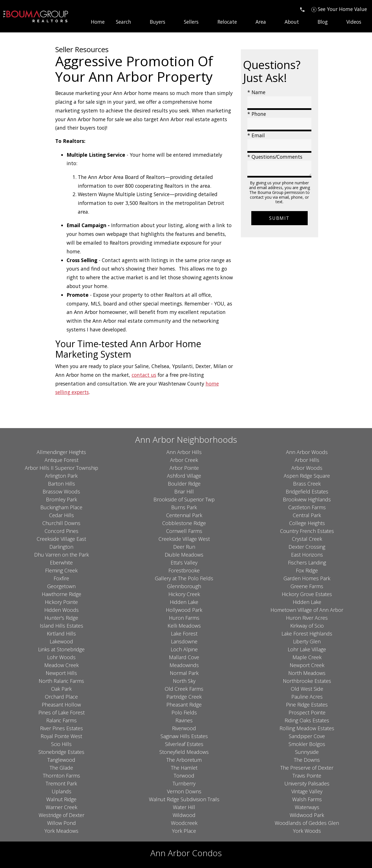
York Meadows (61, 831)
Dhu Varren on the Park (61, 555)
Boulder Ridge (184, 484)
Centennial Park (184, 515)
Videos (354, 22)
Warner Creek (61, 807)
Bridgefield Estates (307, 491)
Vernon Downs (184, 791)
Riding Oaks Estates (307, 720)
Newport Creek (307, 665)
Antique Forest (61, 460)
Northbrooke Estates (307, 681)
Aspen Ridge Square (307, 476)
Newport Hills (61, 673)
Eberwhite (61, 563)
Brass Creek (307, 484)
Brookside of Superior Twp (184, 499)
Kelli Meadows (184, 626)
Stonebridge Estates (61, 752)
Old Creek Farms (184, 689)
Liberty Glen (307, 641)
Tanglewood (61, 760)
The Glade (61, 768)
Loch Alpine (184, 649)
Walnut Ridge (61, 799)
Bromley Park (61, 499)
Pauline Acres (307, 697)
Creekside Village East (61, 539)
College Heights (307, 523)
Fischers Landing (307, 563)
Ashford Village (184, 476)
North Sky (184, 681)
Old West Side (307, 689)
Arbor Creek (184, 460)
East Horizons (307, 555)
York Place (184, 831)
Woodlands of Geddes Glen (307, 823)
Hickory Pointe (61, 602)
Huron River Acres (307, 618)
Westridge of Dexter (61, 815)
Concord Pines (61, 531)
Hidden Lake (184, 602)
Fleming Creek (61, 570)
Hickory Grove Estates (307, 594)
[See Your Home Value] (339, 9)
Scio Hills (61, 744)
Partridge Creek (184, 697)
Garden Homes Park (307, 578)
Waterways (307, 807)
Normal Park (184, 673)
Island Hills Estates (61, 626)
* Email (256, 135)
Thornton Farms (61, 776)
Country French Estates (307, 531)
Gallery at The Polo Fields (184, 578)
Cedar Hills (61, 515)
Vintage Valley (307, 791)
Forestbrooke (184, 570)
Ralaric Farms (61, 720)
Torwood (184, 776)
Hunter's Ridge (61, 618)
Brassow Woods (61, 491)
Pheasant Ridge (184, 705)
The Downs (307, 760)
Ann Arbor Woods (307, 452)
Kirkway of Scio (307, 626)
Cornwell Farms (184, 531)
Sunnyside (307, 752)
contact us (144, 375)
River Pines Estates (61, 728)
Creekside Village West (184, 539)
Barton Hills (61, 484)
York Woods (307, 831)
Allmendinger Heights (61, 452)
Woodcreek (184, 823)
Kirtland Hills (61, 634)
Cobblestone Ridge (184, 523)
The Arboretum (184, 760)
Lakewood (61, 641)
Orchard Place (61, 697)
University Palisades (307, 783)
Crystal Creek (307, 539)
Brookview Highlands (307, 499)
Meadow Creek (61, 665)
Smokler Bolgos (307, 744)
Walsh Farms (307, 799)
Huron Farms (184, 618)
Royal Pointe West (61, 736)
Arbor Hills (307, 460)
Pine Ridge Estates (307, 705)
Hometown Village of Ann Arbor (307, 610)
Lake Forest (184, 634)
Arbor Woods (307, 468)
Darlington (61, 547)
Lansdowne (184, 641)
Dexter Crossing (307, 547)
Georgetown (61, 586)
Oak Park (61, 689)
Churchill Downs (61, 523)
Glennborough (184, 586)
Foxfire (61, 578)
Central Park (307, 515)
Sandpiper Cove (307, 736)
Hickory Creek (184, 594)
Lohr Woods (61, 657)
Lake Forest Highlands (307, 634)
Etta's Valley (184, 563)
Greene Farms (307, 586)
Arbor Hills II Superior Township (61, 468)
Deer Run (184, 547)
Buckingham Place (61, 507)
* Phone (257, 114)
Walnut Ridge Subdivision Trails (184, 799)
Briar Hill (184, 491)
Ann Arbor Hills (184, 452)
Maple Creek (307, 657)
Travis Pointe (307, 776)
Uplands (61, 791)
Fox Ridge (307, 570)
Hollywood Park (184, 610)
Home (98, 22)
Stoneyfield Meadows (184, 752)
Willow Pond (61, 823)
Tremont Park (61, 783)
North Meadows (307, 673)
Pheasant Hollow (61, 705)
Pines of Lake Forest (61, 712)
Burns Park (184, 507)
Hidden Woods (61, 610)
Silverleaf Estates (184, 744)
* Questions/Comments (275, 157)
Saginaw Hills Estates (184, 736)
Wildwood (184, 815)
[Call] (302, 9)
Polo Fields (184, 712)
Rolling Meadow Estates (307, 728)
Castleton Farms (307, 507)
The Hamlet (184, 768)
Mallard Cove (184, 657)
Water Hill (184, 807)
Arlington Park (61, 476)
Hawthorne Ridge (61, 594)
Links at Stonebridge (61, 649)
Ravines (184, 720)
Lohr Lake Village (307, 649)
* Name (256, 92)
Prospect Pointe (307, 712)
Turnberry (184, 783)
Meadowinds (184, 665)
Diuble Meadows (184, 555)
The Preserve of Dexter (307, 768)
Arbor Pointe (184, 468)
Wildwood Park (307, 815)
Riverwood (184, 728)
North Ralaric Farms (61, 681)
